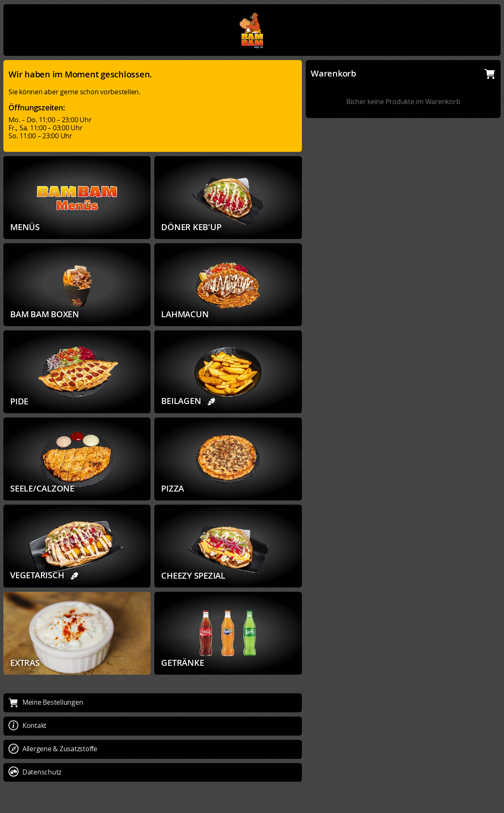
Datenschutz (35, 772)
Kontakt (27, 725)
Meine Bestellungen (46, 702)
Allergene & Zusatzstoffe (53, 749)
